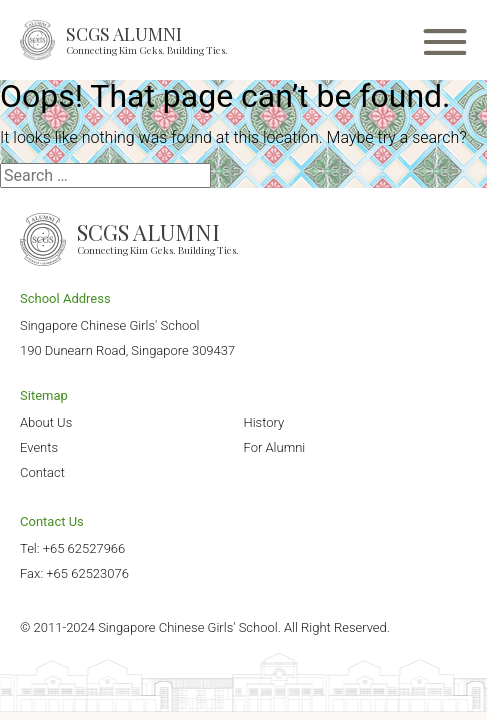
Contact (42, 472)
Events (39, 447)
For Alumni (275, 447)
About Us (46, 422)
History (264, 422)
